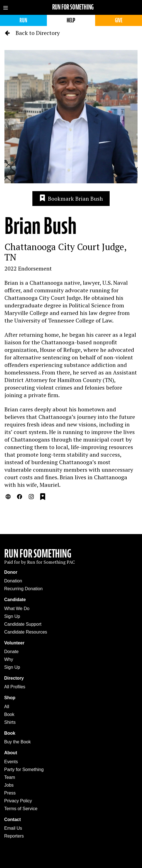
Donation (13, 581)
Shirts (10, 722)
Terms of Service (21, 809)
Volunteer (14, 643)
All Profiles (15, 687)
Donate (11, 652)
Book (9, 714)
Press (10, 793)
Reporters (14, 836)
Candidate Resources (26, 632)
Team (10, 777)
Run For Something (38, 554)
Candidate (15, 600)
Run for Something (73, 7)
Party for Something (24, 769)
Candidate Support (23, 624)
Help (71, 20)
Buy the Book (17, 742)
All (7, 707)
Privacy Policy (18, 801)
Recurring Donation (23, 589)
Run (23, 20)
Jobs (9, 785)
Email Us (13, 828)
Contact (13, 820)
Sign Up (12, 616)
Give (119, 20)
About (11, 753)
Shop (10, 698)
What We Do (17, 609)
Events (11, 762)
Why (9, 659)
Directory (14, 678)
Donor (11, 572)
